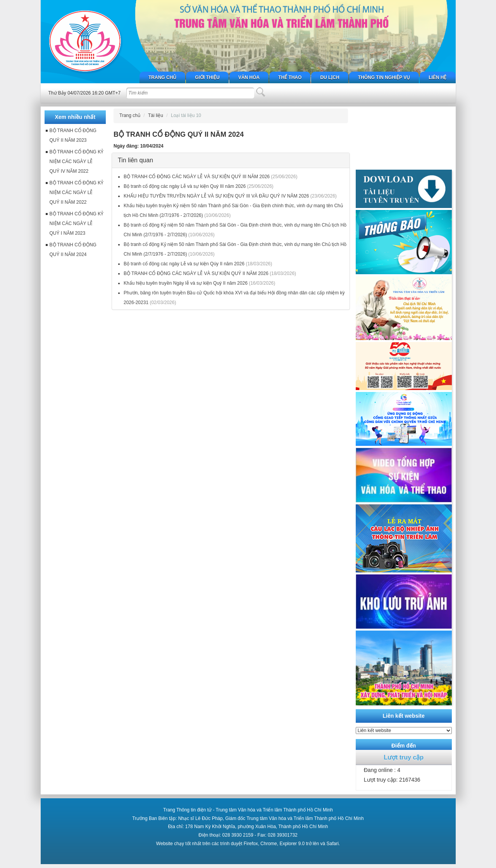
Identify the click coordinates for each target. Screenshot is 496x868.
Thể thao (290, 77)
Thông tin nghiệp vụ (384, 77)
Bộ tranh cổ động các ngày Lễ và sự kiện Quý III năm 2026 (185, 186)
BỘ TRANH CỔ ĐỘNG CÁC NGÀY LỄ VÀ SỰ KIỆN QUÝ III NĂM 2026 (197, 177)
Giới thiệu (207, 77)
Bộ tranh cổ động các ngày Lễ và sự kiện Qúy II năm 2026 (184, 264)
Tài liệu (156, 115)
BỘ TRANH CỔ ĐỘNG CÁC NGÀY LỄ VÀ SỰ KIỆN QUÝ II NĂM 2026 (196, 273)
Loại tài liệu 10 (186, 115)
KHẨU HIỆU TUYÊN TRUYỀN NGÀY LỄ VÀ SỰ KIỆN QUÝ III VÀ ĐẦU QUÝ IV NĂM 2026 (216, 196)
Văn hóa (249, 77)
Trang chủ (162, 77)
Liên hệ (437, 77)
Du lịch (330, 77)
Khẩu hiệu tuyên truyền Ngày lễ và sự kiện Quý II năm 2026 (186, 283)
